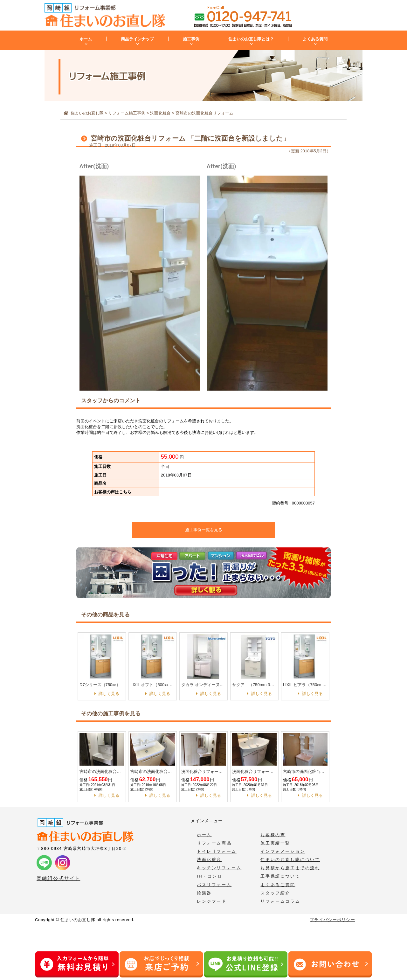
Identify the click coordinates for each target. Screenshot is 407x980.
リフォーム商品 (214, 843)
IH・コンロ (210, 876)
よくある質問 (315, 39)
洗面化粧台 (209, 860)
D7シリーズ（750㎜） (100, 685)
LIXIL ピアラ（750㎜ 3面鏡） (305, 685)
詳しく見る (109, 694)
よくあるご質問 (278, 885)
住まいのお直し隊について (290, 860)
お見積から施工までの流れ (290, 868)
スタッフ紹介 (275, 893)
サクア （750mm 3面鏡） (254, 685)
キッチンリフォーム (219, 868)
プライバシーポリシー (332, 920)
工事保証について (280, 876)
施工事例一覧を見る (204, 530)
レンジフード (212, 901)
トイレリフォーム (217, 851)
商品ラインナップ (137, 39)
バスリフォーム (214, 885)
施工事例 (191, 39)
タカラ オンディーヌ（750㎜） (203, 685)
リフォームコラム (280, 901)
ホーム (86, 39)
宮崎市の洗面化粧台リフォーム (102, 771)
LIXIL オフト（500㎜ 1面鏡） (153, 685)
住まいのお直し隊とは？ (251, 39)
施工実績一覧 (275, 843)
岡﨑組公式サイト (58, 878)
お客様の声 (273, 835)
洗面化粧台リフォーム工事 (203, 771)
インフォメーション (283, 851)
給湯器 (204, 893)
